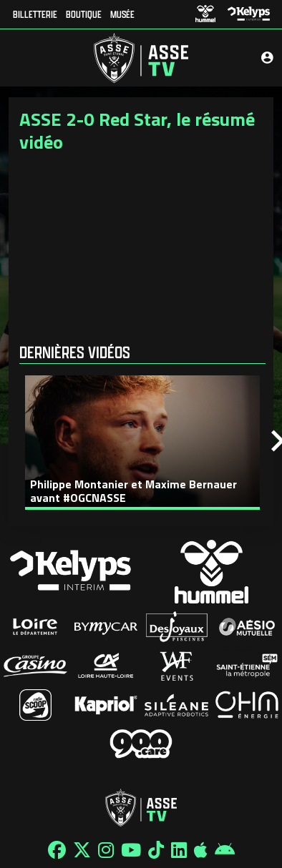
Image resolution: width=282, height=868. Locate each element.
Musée (122, 14)
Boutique (84, 14)
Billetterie (35, 14)
